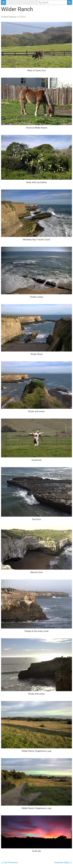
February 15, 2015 (17, 17)
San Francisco (9, 862)
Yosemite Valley (63, 862)
